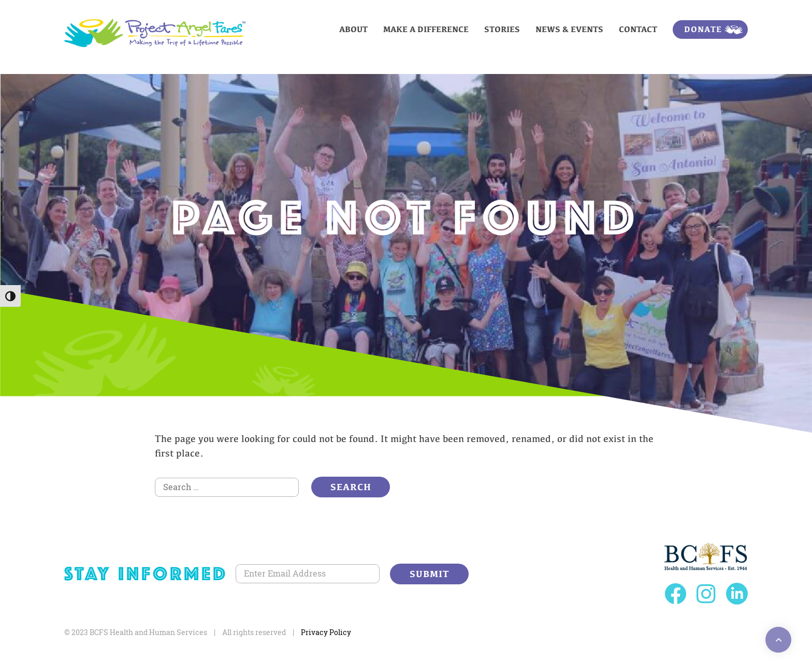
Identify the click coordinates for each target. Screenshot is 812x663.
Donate (703, 29)
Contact (638, 29)
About (353, 29)
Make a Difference (426, 29)
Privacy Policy (326, 632)
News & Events (569, 29)
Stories (502, 29)
